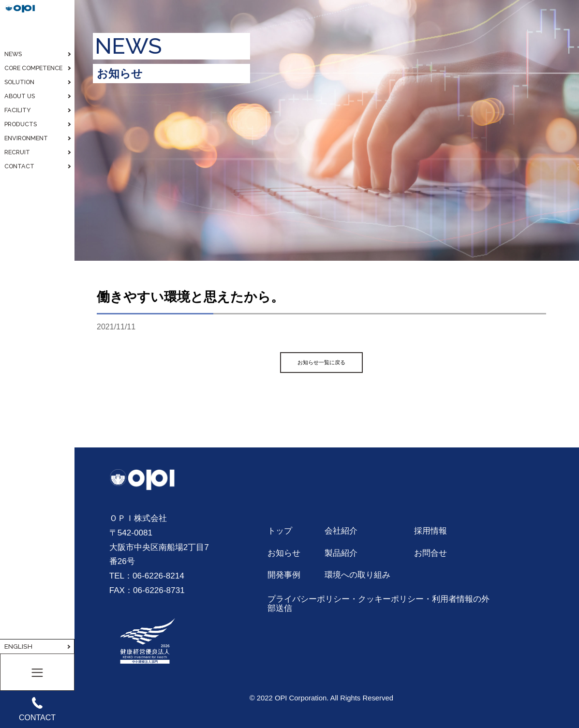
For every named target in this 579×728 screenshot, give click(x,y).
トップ (280, 531)
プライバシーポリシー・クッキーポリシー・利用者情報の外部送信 (379, 604)
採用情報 (431, 531)
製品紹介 (341, 553)
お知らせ (284, 553)
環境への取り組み (357, 575)
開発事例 (284, 575)
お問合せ (431, 553)
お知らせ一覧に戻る (321, 363)
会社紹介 (341, 531)
